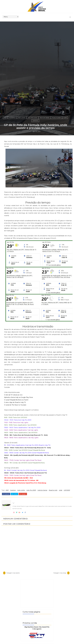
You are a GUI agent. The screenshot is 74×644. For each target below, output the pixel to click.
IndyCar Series (45, 383)
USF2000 (35, 386)
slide (65, 383)
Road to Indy (56, 383)
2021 (5, 383)
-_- (30, 402)
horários (12, 383)
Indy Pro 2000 (33, 383)
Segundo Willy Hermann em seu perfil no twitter (34, 627)
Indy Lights (22, 383)
